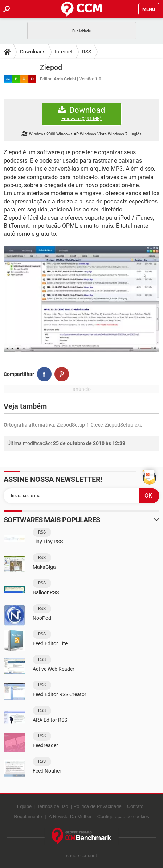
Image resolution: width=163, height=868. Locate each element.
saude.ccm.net (81, 855)
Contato (135, 806)
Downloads (33, 52)
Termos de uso (52, 806)
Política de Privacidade (97, 806)
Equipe (24, 806)
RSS (87, 52)
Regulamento (28, 817)
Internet (64, 52)
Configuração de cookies (123, 817)
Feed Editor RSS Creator (60, 694)
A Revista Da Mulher (70, 817)
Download (82, 114)
